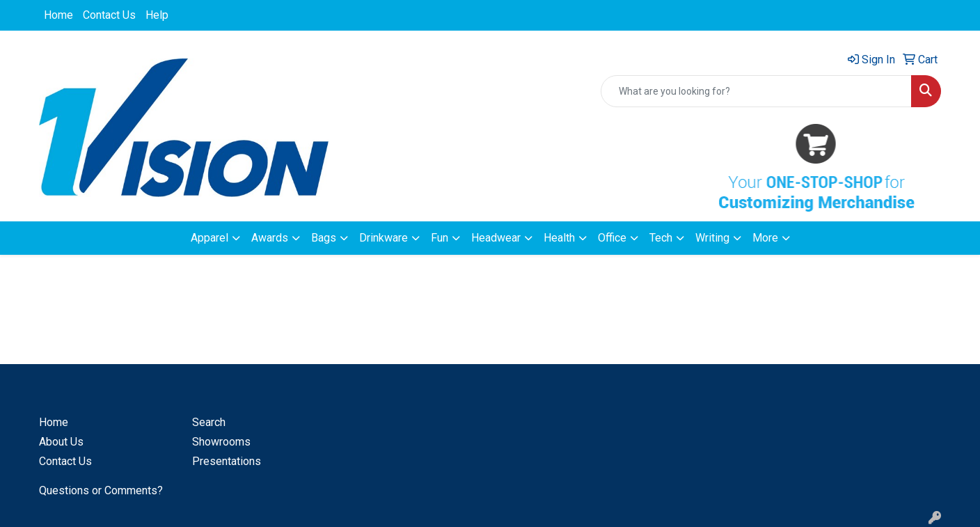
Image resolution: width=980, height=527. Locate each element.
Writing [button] (712, 238)
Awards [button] (270, 238)
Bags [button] (324, 238)
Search (209, 422)
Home (58, 15)
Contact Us (109, 15)
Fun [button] (440, 238)
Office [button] (612, 238)
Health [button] (559, 238)
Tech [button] (661, 238)
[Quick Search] (756, 91)
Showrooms (221, 442)
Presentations (227, 461)
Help (157, 15)
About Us (61, 442)
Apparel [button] (210, 238)
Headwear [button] (496, 238)
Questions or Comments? (101, 490)
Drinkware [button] (384, 238)
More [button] (765, 238)
